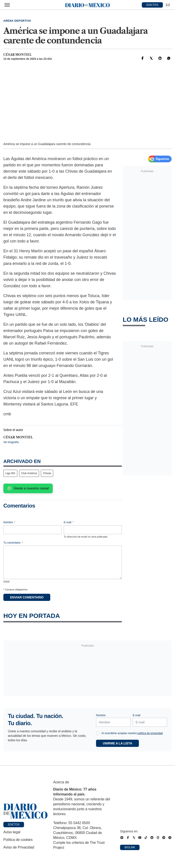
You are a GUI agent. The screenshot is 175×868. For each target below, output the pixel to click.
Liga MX (10, 473)
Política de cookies (18, 840)
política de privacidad (150, 733)
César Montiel (17, 55)
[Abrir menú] (7, 5)
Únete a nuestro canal (28, 488)
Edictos (14, 825)
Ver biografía (11, 442)
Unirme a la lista (117, 743)
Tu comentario (13, 543)
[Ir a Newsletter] (168, 5)
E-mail (69, 522)
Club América (29, 473)
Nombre (9, 522)
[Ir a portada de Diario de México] (26, 811)
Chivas (47, 473)
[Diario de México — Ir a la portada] (87, 5)
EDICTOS (152, 5)
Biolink (130, 847)
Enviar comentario (27, 597)
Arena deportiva (17, 21)
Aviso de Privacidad (19, 847)
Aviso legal (12, 832)
